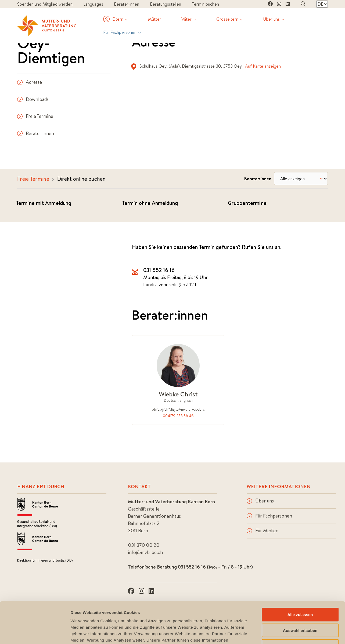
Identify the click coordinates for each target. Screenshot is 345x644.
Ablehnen (300, 605)
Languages (93, 4)
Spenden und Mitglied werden (45, 4)
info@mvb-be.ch (145, 552)
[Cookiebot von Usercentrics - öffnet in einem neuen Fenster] (35, 634)
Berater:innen (127, 4)
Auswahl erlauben (300, 589)
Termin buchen (205, 4)
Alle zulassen (300, 573)
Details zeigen (286, 633)
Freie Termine (35, 116)
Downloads (33, 99)
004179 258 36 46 (178, 416)
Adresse (30, 82)
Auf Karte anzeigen (263, 66)
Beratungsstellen (166, 4)
